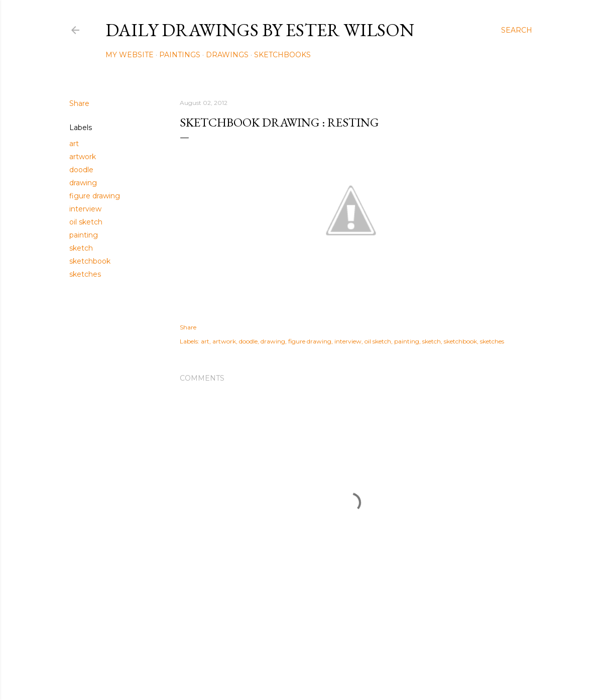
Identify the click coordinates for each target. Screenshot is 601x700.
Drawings (227, 55)
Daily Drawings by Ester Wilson (260, 30)
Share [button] (79, 103)
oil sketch (86, 222)
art (74, 144)
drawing (83, 183)
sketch (81, 248)
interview (85, 209)
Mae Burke (327, 671)
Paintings (180, 55)
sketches (85, 274)
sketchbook (90, 261)
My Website (130, 55)
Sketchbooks (282, 55)
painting (84, 235)
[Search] (517, 30)
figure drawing (95, 196)
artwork (83, 157)
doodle (81, 170)
